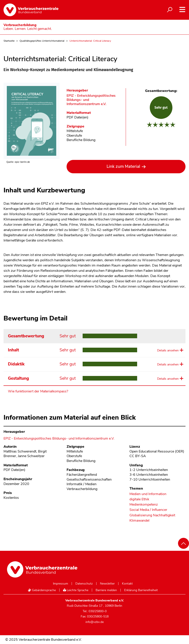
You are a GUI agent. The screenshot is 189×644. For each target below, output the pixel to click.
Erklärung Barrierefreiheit (141, 590)
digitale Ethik (139, 499)
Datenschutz (84, 584)
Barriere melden (106, 590)
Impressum (61, 584)
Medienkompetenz (144, 505)
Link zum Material (123, 166)
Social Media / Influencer (148, 510)
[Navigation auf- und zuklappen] (182, 10)
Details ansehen (168, 350)
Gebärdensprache (42, 590)
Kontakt (127, 584)
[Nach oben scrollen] (184, 543)
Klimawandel (139, 521)
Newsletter (107, 584)
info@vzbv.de (95, 622)
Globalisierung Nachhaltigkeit (152, 515)
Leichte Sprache (76, 590)
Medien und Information (148, 494)
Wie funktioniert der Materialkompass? (38, 391)
